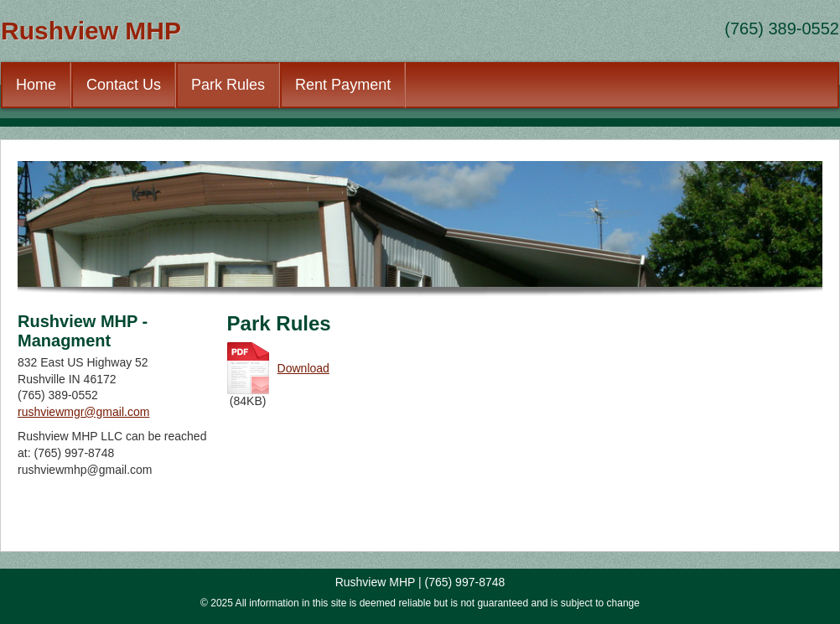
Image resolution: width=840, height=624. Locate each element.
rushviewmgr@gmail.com (83, 412)
